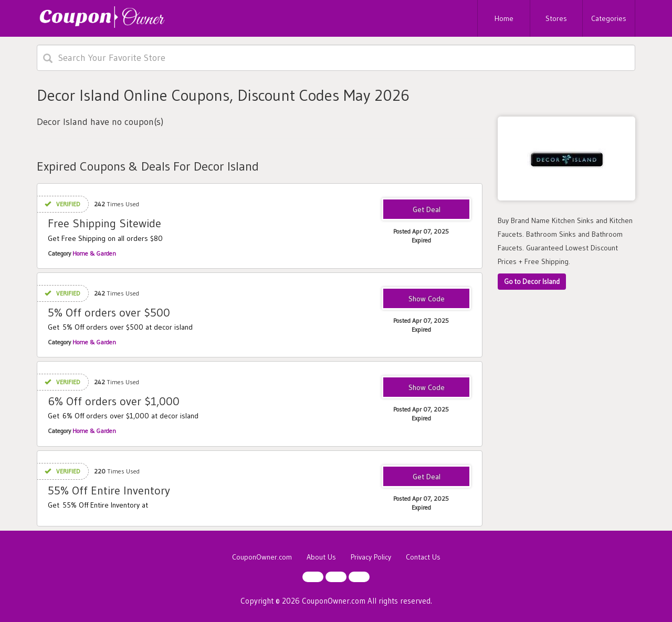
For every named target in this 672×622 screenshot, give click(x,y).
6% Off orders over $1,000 (114, 401)
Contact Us (423, 557)
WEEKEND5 (426, 299)
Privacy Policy (371, 557)
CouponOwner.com (262, 557)
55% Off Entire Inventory (109, 491)
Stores (556, 18)
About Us (321, 557)
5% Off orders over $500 (109, 313)
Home (504, 18)
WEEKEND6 (426, 388)
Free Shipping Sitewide (104, 223)
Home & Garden (94, 253)
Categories (609, 18)
